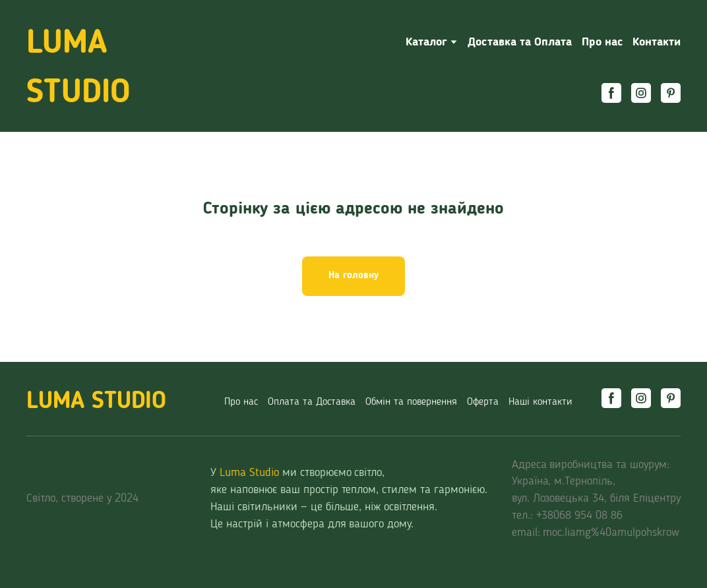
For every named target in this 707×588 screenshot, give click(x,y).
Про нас (602, 42)
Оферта (483, 402)
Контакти (657, 42)
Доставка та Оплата (520, 42)
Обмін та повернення (411, 402)
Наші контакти (540, 402)
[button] (611, 93)
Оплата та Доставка (312, 402)
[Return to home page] (123, 69)
